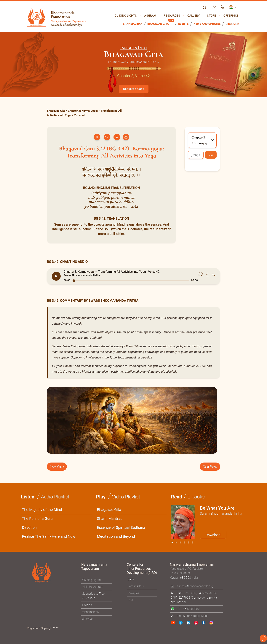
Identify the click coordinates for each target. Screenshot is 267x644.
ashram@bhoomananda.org (195, 586)
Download (213, 535)
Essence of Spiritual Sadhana (121, 527)
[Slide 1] (176, 542)
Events (183, 24)
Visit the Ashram (93, 586)
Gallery (193, 16)
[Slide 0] (172, 542)
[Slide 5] (193, 542)
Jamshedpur (136, 586)
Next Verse (210, 466)
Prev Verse (57, 466)
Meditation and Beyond (116, 536)
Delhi (131, 579)
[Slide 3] (184, 542)
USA (130, 600)
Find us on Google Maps (193, 616)
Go (211, 155)
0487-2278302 (187, 593)
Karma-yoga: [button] (200, 140)
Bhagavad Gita (158, 24)
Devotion (29, 527)
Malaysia (133, 593)
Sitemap (87, 618)
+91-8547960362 (188, 609)
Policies (87, 605)
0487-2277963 (180, 597)
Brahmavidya (133, 24)
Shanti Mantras (110, 518)
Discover (232, 24)
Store (212, 16)
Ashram (150, 16)
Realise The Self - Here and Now (49, 536)
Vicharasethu (91, 612)
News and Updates (207, 24)
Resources (172, 16)
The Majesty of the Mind (42, 509)
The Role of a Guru (37, 518)
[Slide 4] (188, 542)
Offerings (231, 16)
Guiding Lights (126, 16)
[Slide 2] (180, 542)
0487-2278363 (207, 593)
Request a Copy (134, 89)
